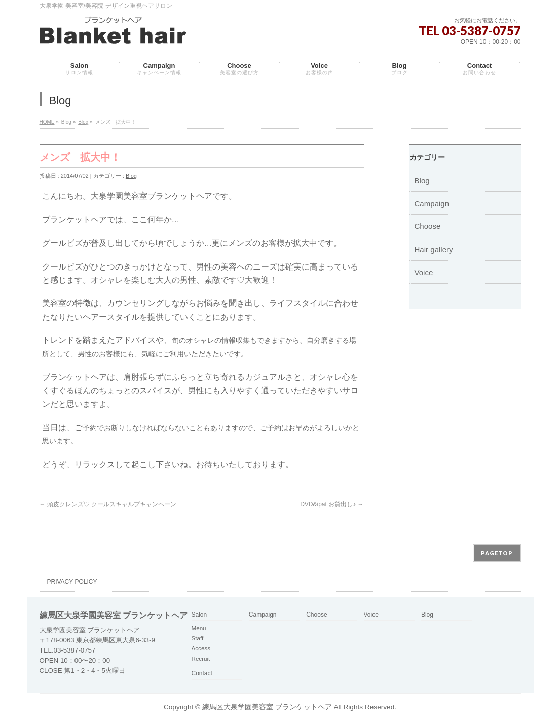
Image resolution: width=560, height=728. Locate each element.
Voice (424, 272)
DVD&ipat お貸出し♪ (332, 504)
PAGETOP (497, 553)
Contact (202, 674)
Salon (199, 615)
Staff (198, 638)
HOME (47, 122)
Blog (83, 122)
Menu (199, 628)
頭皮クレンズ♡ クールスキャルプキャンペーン (108, 504)
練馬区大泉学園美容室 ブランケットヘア (267, 707)
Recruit (201, 658)
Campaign (432, 203)
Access (201, 648)
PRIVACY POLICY (72, 582)
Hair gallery (434, 250)
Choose (428, 226)
